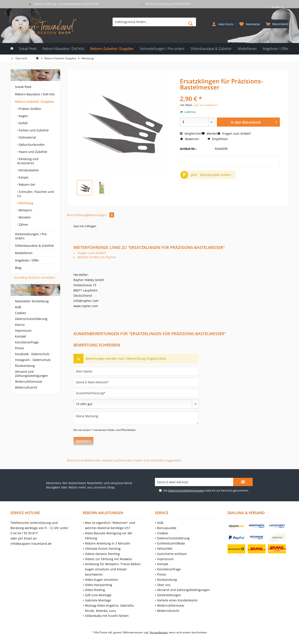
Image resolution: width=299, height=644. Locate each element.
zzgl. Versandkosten (205, 105)
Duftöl (23, 123)
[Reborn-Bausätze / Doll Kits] (63, 49)
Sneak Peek (23, 87)
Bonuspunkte (167, 528)
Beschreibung (77, 215)
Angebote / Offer (27, 260)
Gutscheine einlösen (172, 554)
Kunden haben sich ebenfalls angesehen (151, 460)
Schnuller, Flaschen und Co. (36, 194)
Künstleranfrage (27, 342)
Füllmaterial (27, 137)
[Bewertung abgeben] (136, 404)
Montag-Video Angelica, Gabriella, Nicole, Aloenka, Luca (110, 608)
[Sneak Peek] (28, 49)
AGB (18, 307)
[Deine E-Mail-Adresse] (136, 382)
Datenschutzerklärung (31, 319)
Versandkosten (159, 632)
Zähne (23, 224)
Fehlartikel (165, 549)
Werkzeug (26, 203)
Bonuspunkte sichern (216, 175)
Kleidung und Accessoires (28, 161)
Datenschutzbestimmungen (186, 490)
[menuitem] (276, 24)
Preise (19, 348)
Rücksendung (25, 366)
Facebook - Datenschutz (32, 354)
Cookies (21, 313)
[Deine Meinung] (136, 418)
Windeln (24, 217)
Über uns (164, 585)
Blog (18, 268)
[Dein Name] (136, 371)
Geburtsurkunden (31, 145)
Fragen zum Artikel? (234, 133)
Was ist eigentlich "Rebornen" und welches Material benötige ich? (110, 525)
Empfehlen (218, 139)
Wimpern (25, 210)
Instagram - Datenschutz (33, 360)
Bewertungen (101, 215)
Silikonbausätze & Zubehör (35, 246)
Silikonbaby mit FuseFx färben (107, 616)
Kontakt (21, 336)
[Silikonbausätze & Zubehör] (211, 49)
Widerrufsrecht (26, 387)
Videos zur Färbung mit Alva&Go (108, 559)
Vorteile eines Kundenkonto (177, 600)
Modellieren (24, 253)
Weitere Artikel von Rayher (95, 257)
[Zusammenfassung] (136, 393)
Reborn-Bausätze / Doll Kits (35, 94)
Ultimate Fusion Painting (103, 549)
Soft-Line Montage (98, 595)
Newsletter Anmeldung (32, 301)
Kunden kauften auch (106, 460)
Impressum (23, 330)
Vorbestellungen (169, 595)
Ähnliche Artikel (78, 460)
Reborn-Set (26, 185)
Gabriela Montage (98, 600)
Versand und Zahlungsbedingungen (32, 374)
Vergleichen (191, 133)
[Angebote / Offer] (276, 49)
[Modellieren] (247, 49)
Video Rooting (95, 590)
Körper (23, 177)
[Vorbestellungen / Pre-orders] (162, 49)
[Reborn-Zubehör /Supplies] (112, 49)
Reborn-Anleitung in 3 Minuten (108, 543)
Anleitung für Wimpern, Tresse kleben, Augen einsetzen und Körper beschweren (113, 569)
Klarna (20, 325)
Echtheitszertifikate (171, 543)
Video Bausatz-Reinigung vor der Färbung (109, 536)
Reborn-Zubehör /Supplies (35, 102)
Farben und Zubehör (33, 130)
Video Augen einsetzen (102, 580)
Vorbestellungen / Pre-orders (31, 236)
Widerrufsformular (29, 382)
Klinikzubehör (28, 170)
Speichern (83, 441)
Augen (23, 116)
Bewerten (189, 139)
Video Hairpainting (99, 585)
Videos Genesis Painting (102, 554)
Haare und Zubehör (33, 152)
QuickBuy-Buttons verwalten (35, 277)
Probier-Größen (30, 109)
